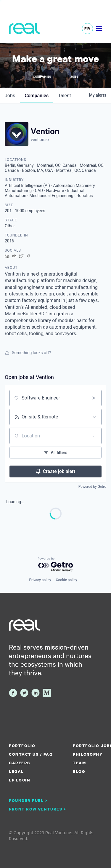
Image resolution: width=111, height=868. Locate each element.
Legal (16, 771)
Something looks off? (28, 353)
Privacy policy (40, 580)
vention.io (40, 140)
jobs (10, 96)
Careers (20, 763)
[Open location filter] (94, 436)
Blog (79, 771)
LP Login (20, 780)
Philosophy (88, 754)
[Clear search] (94, 398)
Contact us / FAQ (31, 754)
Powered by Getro (92, 487)
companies (37, 96)
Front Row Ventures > (38, 809)
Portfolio (22, 746)
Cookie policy (67, 580)
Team (79, 763)
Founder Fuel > (28, 800)
